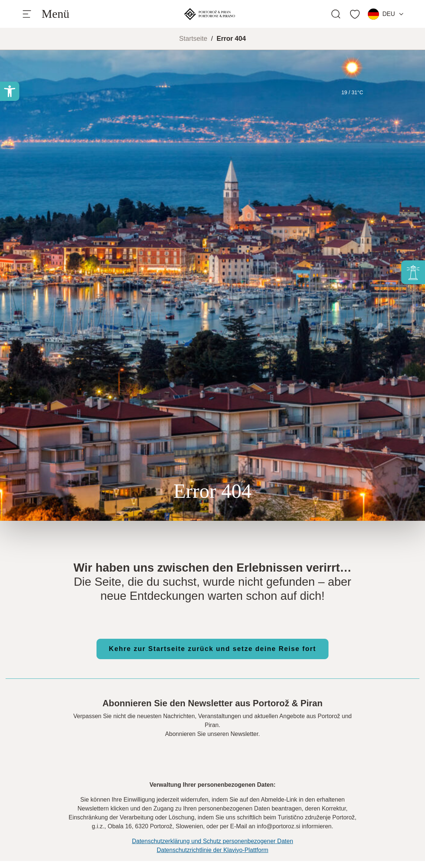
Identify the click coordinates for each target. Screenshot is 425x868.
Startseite (193, 39)
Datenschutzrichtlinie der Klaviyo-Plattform (212, 850)
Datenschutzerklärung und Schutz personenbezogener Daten (212, 841)
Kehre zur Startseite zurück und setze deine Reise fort (212, 649)
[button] (10, 91)
